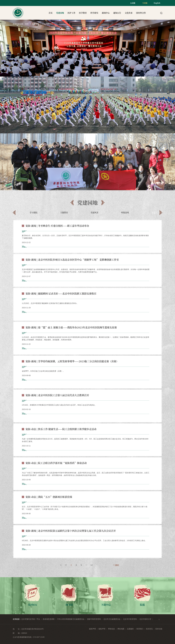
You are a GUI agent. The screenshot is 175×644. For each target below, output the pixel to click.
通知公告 (117, 13)
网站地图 (121, 629)
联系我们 (140, 629)
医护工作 (71, 13)
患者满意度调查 (49, 619)
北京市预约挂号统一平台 (31, 619)
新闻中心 (106, 13)
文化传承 (129, 13)
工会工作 (46, 24)
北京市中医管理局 (130, 619)
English (157, 3)
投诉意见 (149, 629)
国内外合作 (141, 13)
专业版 (145, 3)
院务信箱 (159, 629)
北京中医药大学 (145, 619)
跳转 (117, 565)
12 (92, 565)
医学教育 (83, 13)
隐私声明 (102, 629)
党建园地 (60, 13)
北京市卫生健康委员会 (112, 619)
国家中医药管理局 (94, 619)
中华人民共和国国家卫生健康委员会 (71, 619)
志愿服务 (130, 629)
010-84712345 (39, 637)
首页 (51, 13)
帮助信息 (111, 629)
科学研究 (94, 13)
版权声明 (92, 629)
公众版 (133, 3)
